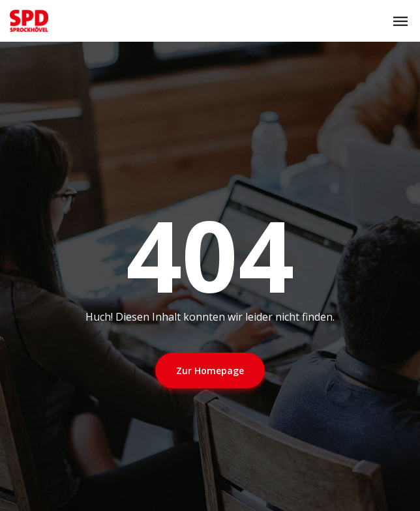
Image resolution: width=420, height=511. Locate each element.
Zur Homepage (210, 371)
